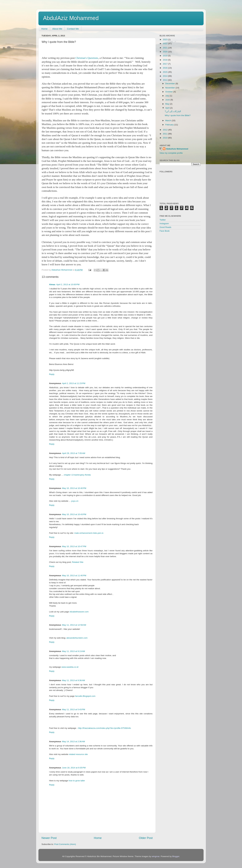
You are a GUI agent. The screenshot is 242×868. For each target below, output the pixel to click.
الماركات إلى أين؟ (173, 111)
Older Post (146, 838)
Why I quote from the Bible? (178, 115)
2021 (165, 48)
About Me (57, 29)
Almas (52, 284)
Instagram (164, 224)
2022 (165, 44)
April (168, 108)
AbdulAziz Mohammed (71, 18)
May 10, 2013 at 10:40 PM (74, 488)
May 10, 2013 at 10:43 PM (74, 514)
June (168, 100)
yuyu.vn (75, 501)
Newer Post (49, 838)
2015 (165, 72)
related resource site (78, 754)
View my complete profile (171, 153)
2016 (165, 68)
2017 (165, 64)
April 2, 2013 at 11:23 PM (74, 383)
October (169, 92)
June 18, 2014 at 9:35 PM (74, 768)
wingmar (156, 856)
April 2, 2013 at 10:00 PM (68, 284)
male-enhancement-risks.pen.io (89, 533)
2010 (165, 138)
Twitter (163, 220)
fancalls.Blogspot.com (85, 696)
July (167, 96)
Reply (52, 374)
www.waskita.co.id (70, 667)
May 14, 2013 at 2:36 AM (73, 742)
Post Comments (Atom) (65, 844)
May (168, 104)
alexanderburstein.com (77, 638)
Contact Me (73, 29)
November (170, 88)
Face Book (165, 231)
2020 (165, 52)
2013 (165, 80)
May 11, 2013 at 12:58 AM (74, 625)
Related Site (78, 562)
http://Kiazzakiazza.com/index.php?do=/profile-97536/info (105, 728)
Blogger (176, 856)
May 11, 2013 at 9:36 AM (73, 680)
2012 (165, 130)
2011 (165, 134)
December (170, 84)
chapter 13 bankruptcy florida (77, 475)
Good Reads (165, 227)
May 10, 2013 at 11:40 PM (74, 576)
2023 (165, 39)
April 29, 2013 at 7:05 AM (74, 453)
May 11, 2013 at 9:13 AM (73, 651)
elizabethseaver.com (79, 612)
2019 (165, 56)
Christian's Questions (87, 58)
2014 (165, 76)
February (170, 125)
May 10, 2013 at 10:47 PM (74, 546)
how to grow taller (77, 781)
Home (44, 29)
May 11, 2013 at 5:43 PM (74, 709)
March (168, 120)
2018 (165, 60)
